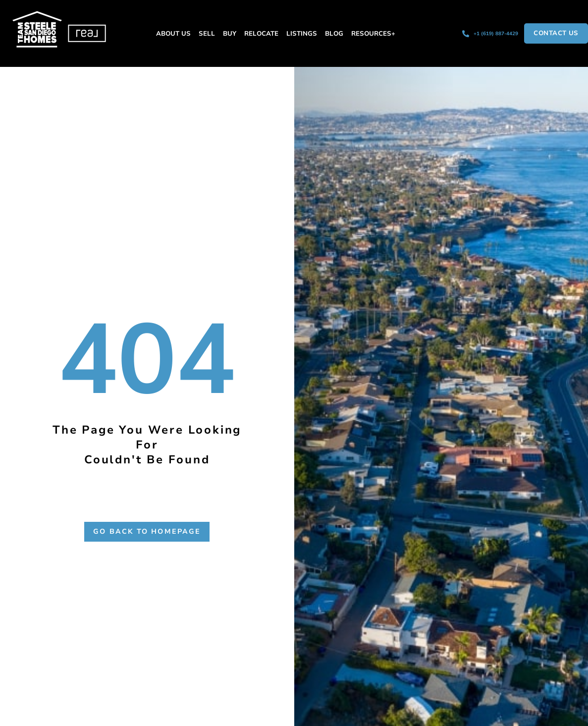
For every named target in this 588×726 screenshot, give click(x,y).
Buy (230, 33)
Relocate (261, 33)
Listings (302, 33)
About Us (173, 33)
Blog (334, 33)
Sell (207, 33)
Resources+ (373, 33)
